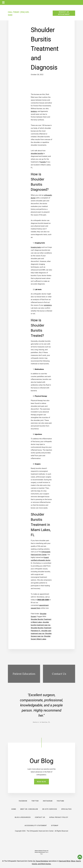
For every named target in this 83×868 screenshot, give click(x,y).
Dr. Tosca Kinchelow (41, 861)
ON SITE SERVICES (50, 809)
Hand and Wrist (64, 861)
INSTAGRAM (48, 801)
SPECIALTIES (66, 809)
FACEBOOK (23, 801)
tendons (34, 111)
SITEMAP (55, 826)
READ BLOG (41, 782)
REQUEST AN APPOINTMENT (64, 13)
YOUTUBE (60, 801)
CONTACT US (40, 817)
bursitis (43, 162)
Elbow (73, 861)
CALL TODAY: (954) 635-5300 (19, 14)
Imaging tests (36, 247)
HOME (14, 809)
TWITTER (35, 801)
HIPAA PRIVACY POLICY (59, 817)
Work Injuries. (46, 864)
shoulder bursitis (37, 153)
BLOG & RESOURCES (23, 817)
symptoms (48, 305)
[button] (80, 857)
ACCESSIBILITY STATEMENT (36, 826)
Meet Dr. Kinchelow (29, 809)
